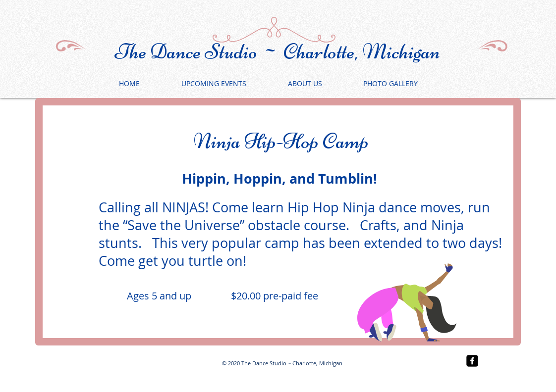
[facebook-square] (472, 361)
